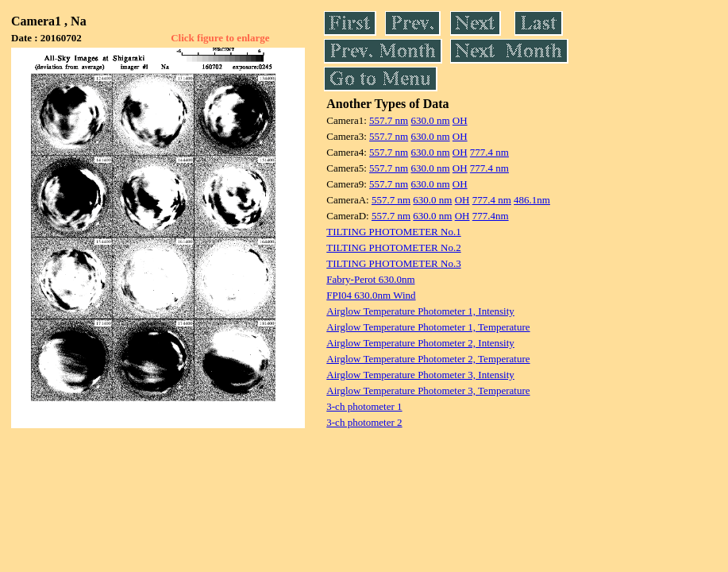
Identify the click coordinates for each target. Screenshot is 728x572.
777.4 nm (489, 152)
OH (460, 120)
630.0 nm (430, 120)
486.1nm (532, 200)
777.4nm (491, 216)
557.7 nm (389, 120)
